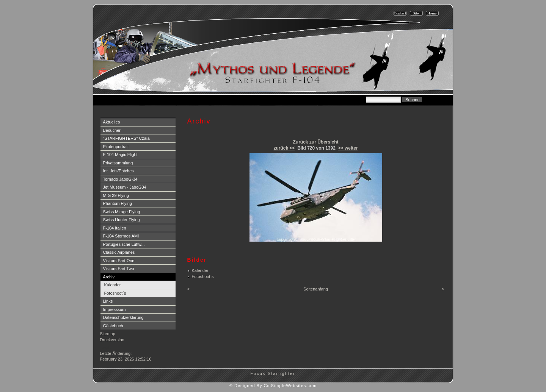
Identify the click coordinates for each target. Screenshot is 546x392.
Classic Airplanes (119, 252)
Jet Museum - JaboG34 (125, 187)
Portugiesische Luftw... (124, 244)
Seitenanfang (316, 289)
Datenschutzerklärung (123, 317)
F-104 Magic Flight (120, 155)
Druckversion (112, 340)
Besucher (112, 130)
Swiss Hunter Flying (122, 220)
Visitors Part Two (119, 269)
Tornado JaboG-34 (120, 179)
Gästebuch (113, 326)
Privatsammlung (118, 163)
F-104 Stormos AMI (121, 236)
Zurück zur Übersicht (315, 142)
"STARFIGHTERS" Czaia (126, 138)
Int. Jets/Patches (118, 171)
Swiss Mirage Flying (122, 212)
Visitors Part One (119, 261)
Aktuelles (112, 122)
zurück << (284, 148)
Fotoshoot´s (115, 293)
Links (108, 301)
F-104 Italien (115, 228)
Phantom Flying (118, 203)
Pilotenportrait (116, 147)
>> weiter (348, 148)
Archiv (109, 277)
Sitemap (108, 334)
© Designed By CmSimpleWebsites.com (273, 386)
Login (106, 347)
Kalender (113, 285)
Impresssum (115, 309)
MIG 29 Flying (116, 195)
